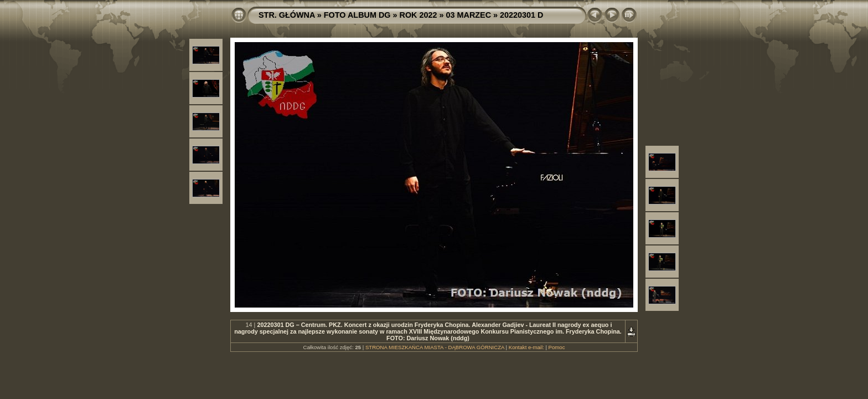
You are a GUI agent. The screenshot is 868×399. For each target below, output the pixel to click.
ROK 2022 (418, 15)
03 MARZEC (469, 15)
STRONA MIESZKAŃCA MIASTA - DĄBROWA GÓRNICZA (435, 347)
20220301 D (521, 15)
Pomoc (557, 347)
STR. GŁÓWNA (287, 15)
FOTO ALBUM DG (357, 15)
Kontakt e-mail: (526, 347)
